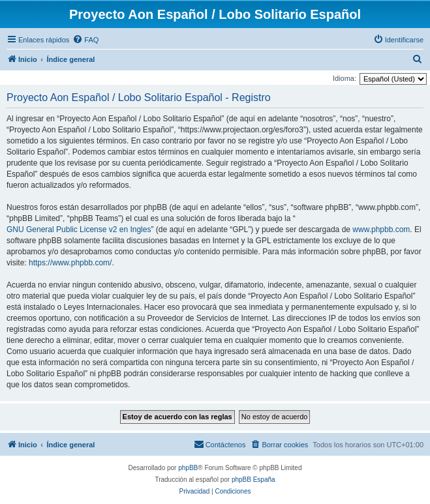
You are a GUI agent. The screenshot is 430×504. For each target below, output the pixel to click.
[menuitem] (85, 40)
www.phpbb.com (381, 230)
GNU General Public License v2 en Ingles (79, 230)
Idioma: (345, 78)
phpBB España (253, 480)
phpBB (188, 468)
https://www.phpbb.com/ (70, 263)
